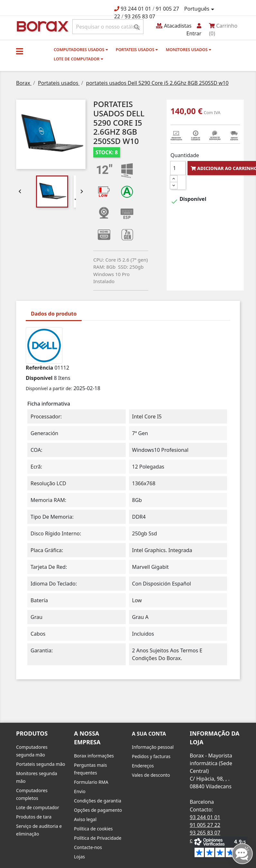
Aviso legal (85, 819)
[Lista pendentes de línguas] (200, 9)
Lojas (79, 857)
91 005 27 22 (205, 825)
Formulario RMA (91, 782)
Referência (39, 368)
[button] (20, 51)
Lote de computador (78, 59)
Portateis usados (137, 49)
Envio (80, 791)
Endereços (143, 766)
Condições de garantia (98, 801)
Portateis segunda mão (41, 764)
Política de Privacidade (98, 838)
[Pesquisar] (108, 27)
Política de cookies (93, 829)
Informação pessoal (153, 747)
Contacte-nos (88, 847)
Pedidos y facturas (151, 756)
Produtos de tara (34, 817)
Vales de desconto (151, 775)
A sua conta (149, 734)
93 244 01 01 (136, 9)
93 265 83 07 (140, 16)
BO (41, 26)
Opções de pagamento (98, 810)
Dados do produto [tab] (54, 314)
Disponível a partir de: (49, 388)
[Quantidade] (178, 168)
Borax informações (94, 756)
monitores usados (188, 49)
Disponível (39, 378)
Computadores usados (81, 49)
